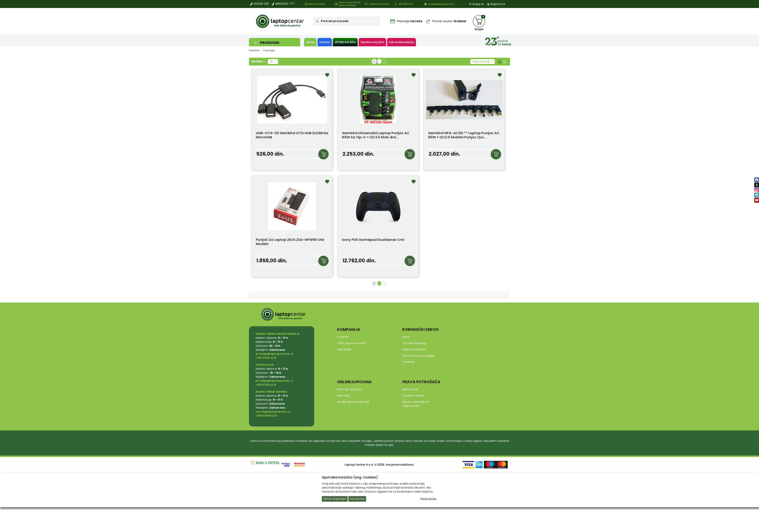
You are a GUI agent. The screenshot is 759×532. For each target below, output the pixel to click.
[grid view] (504, 61)
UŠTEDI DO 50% (345, 42)
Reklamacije (410, 389)
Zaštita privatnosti (414, 349)
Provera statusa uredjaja (418, 356)
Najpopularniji (481, 61)
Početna (254, 50)
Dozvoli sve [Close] (357, 499)
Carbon (325, 42)
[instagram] (757, 190)
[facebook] (757, 180)
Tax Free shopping (414, 343)
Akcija (310, 42)
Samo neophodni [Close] (335, 499)
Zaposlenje (344, 349)
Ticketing (408, 362)
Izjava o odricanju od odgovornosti (416, 404)
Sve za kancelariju (402, 42)
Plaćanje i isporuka (349, 389)
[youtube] (757, 200)
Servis (406, 337)
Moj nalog (343, 396)
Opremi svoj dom (372, 42)
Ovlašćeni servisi (413, 396)
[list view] (499, 61)
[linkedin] (757, 195)
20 (272, 61)
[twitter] (757, 185)
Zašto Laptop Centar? (351, 343)
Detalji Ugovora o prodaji (353, 402)
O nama (342, 337)
